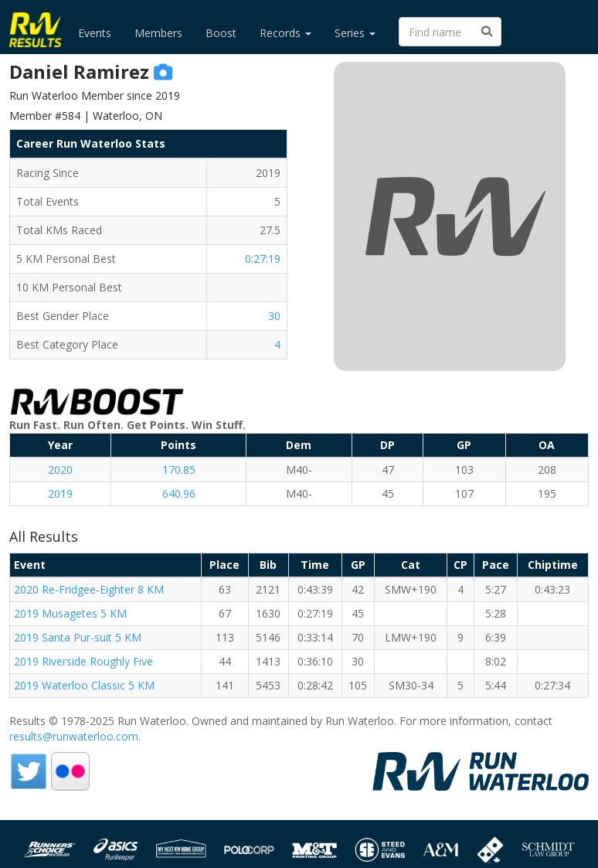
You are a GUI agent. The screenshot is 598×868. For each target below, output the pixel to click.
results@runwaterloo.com (74, 736)
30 (274, 316)
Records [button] (285, 33)
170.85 (179, 470)
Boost (221, 33)
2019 (60, 494)
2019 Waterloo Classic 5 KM (84, 685)
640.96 (179, 494)
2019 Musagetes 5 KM (70, 613)
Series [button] (355, 33)
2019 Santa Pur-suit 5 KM (78, 637)
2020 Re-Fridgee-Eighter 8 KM (89, 589)
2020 (60, 470)
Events (95, 33)
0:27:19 (263, 259)
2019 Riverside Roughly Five (83, 661)
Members (158, 33)
